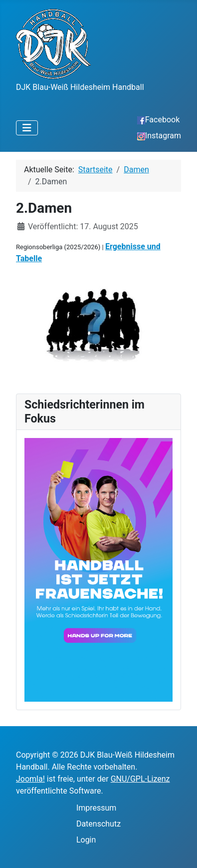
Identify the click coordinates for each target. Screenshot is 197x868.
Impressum (97, 808)
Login (86, 840)
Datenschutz (98, 824)
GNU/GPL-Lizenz (140, 779)
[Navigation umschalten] (27, 128)
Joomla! (30, 779)
